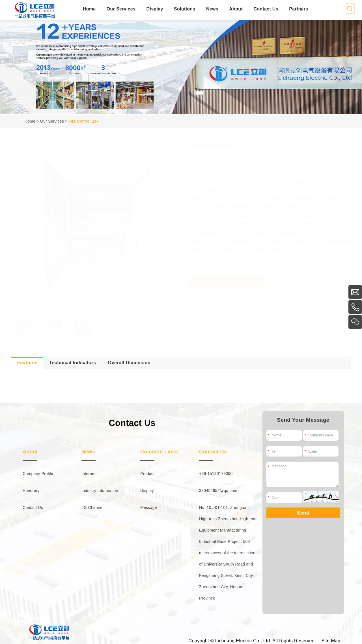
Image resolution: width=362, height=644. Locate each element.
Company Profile (38, 474)
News (212, 9)
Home (89, 9)
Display (155, 9)
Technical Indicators (73, 363)
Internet (89, 474)
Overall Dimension (129, 363)
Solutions (185, 9)
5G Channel (92, 507)
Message (149, 507)
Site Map (331, 641)
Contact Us (266, 9)
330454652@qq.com (218, 491)
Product (147, 474)
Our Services (121, 9)
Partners (299, 9)
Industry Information (100, 491)
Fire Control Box (84, 121)
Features (27, 363)
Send (303, 513)
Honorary (31, 491)
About (236, 9)
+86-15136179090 (216, 474)
